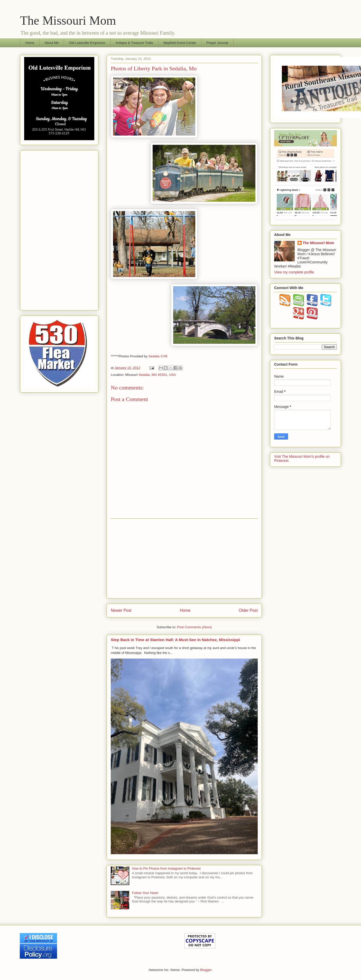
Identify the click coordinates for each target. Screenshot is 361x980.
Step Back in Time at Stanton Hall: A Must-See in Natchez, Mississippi (175, 640)
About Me (52, 43)
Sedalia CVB (158, 356)
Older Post (248, 610)
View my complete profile (294, 272)
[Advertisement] (184, 558)
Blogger (206, 970)
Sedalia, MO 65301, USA (157, 375)
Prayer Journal (217, 43)
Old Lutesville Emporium (87, 43)
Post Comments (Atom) (194, 627)
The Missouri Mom (68, 20)
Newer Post (121, 610)
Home (30, 43)
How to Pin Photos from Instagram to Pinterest (166, 868)
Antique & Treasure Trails (134, 43)
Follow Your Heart (145, 893)
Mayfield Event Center (180, 43)
